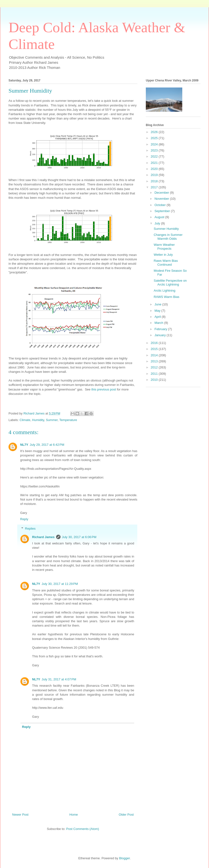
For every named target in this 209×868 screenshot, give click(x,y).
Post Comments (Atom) (83, 829)
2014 (155, 355)
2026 (155, 132)
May (158, 311)
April (158, 317)
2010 (155, 380)
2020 (155, 169)
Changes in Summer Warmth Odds (168, 237)
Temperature (68, 420)
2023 (155, 150)
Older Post (126, 815)
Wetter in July (163, 255)
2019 (155, 175)
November (162, 199)
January (161, 335)
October (161, 205)
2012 (155, 367)
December (162, 193)
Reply (24, 519)
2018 (155, 181)
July (158, 223)
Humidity (38, 420)
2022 (155, 156)
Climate (25, 420)
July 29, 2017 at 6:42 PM (47, 445)
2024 (155, 144)
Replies (30, 528)
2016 (155, 343)
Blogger (124, 858)
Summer (52, 420)
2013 (155, 361)
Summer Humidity (166, 229)
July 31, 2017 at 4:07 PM (59, 679)
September (163, 211)
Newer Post (20, 815)
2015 (155, 349)
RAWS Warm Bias (166, 297)
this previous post (104, 389)
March (159, 323)
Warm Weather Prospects (164, 247)
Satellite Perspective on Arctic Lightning (170, 283)
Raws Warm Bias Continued (166, 263)
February (161, 329)
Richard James (43, 537)
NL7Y (24, 445)
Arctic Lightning (164, 291)
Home (74, 815)
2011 (155, 374)
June (158, 304)
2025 (155, 138)
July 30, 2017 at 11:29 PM (60, 584)
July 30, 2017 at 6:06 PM (79, 537)
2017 (155, 187)
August (160, 217)
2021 (155, 163)
